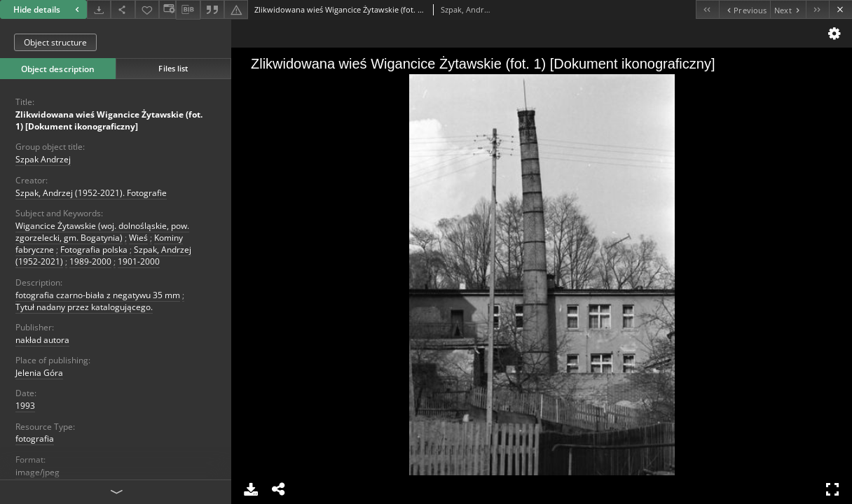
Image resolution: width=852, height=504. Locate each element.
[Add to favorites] (147, 9)
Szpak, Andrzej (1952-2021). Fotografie (91, 193)
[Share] (123, 9)
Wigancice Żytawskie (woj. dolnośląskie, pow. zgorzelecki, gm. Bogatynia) (102, 232)
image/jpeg (37, 472)
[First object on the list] (707, 9)
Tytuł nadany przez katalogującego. (84, 307)
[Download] (99, 9)
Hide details (48, 9)
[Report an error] (236, 9)
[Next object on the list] (788, 9)
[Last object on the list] (817, 9)
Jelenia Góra (39, 373)
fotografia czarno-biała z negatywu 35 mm (98, 295)
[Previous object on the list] (744, 9)
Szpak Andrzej (43, 159)
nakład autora (42, 340)
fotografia (35, 439)
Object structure (55, 42)
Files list (173, 68)
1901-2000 (139, 261)
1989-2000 (90, 261)
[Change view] (167, 9)
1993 (25, 406)
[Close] (840, 9)
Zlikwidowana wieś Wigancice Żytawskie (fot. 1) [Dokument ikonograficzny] (109, 120)
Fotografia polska (94, 250)
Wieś (138, 238)
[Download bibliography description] (188, 10)
